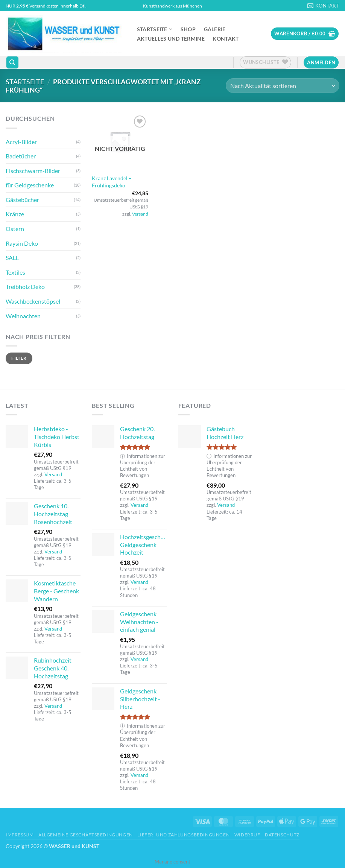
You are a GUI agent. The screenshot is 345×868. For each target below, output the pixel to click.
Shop (188, 29)
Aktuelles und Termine (171, 39)
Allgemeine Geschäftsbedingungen (86, 835)
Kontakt (226, 39)
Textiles (15, 272)
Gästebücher (22, 200)
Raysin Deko (22, 243)
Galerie (215, 29)
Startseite (155, 29)
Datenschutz (282, 835)
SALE (12, 258)
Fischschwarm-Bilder (33, 171)
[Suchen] (12, 63)
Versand (140, 214)
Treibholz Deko (25, 287)
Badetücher (21, 156)
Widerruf (247, 835)
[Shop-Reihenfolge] (283, 86)
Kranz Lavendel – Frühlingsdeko (112, 182)
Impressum (20, 835)
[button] (305, 34)
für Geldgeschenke (30, 185)
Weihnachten (23, 316)
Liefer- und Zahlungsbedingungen (183, 835)
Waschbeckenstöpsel (33, 301)
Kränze (15, 214)
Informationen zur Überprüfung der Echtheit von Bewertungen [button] (143, 466)
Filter (19, 358)
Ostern (15, 229)
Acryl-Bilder (21, 142)
